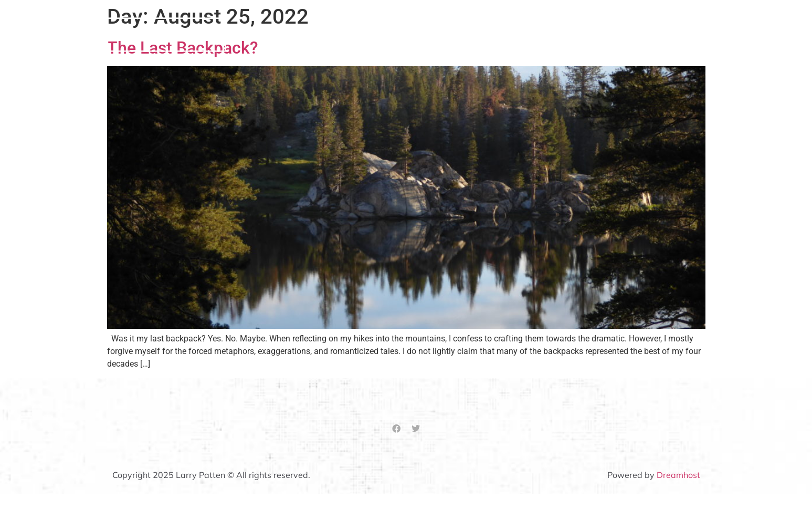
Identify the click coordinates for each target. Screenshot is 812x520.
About (508, 34)
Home (464, 34)
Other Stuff (646, 34)
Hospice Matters (572, 34)
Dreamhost (678, 475)
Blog (697, 34)
